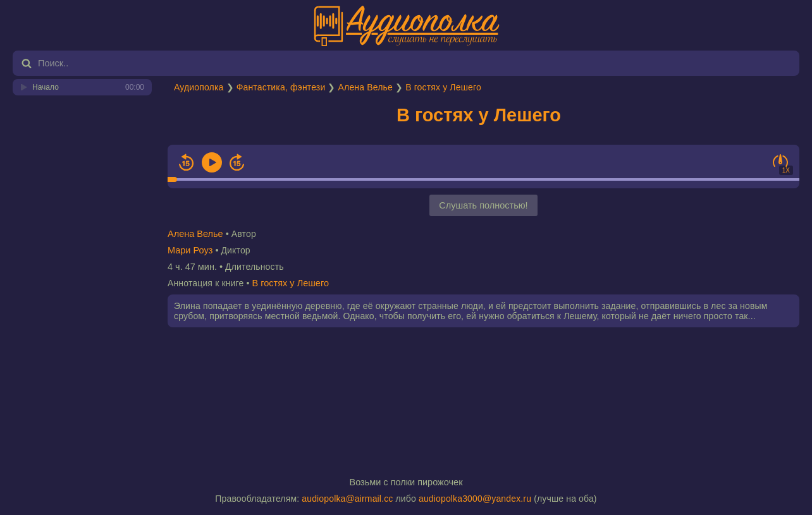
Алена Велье (366, 87)
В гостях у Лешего (443, 87)
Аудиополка (199, 87)
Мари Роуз (190, 250)
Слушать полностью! (483, 205)
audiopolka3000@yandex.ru (475, 499)
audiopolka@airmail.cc (347, 499)
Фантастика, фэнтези (281, 87)
